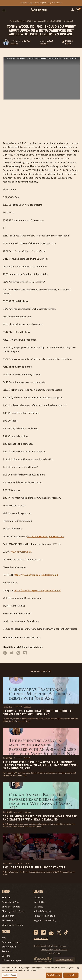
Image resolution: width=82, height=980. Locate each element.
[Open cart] (78, 10)
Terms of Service (60, 950)
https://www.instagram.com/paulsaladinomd (37, 590)
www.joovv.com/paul (21, 552)
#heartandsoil (41, 938)
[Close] (78, 968)
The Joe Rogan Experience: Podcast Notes (34, 868)
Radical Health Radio (44, 916)
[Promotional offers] (41, 3)
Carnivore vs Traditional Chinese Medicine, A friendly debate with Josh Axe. (37, 713)
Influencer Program (12, 960)
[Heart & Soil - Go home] (39, 10)
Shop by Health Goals (13, 911)
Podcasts (27, 707)
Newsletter (39, 902)
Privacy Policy (47, 950)
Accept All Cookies (54, 975)
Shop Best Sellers (11, 907)
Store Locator (9, 920)
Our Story (38, 897)
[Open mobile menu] (4, 10)
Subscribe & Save (11, 902)
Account (6, 951)
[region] (41, 972)
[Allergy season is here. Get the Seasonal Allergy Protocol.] (41, 3)
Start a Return (9, 947)
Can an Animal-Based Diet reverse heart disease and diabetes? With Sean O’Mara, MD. (40, 818)
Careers (6, 956)
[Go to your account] (73, 10)
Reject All (71, 975)
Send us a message (11, 942)
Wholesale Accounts (12, 925)
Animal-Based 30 (42, 911)
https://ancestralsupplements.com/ (46, 536)
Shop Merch (8, 916)
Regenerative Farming (45, 920)
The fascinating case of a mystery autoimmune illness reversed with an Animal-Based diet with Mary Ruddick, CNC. (40, 765)
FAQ (4, 937)
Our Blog (38, 907)
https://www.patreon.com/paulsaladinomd (36, 575)
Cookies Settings (54, 953)
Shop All (6, 897)
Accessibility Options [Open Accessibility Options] (64, 960)
